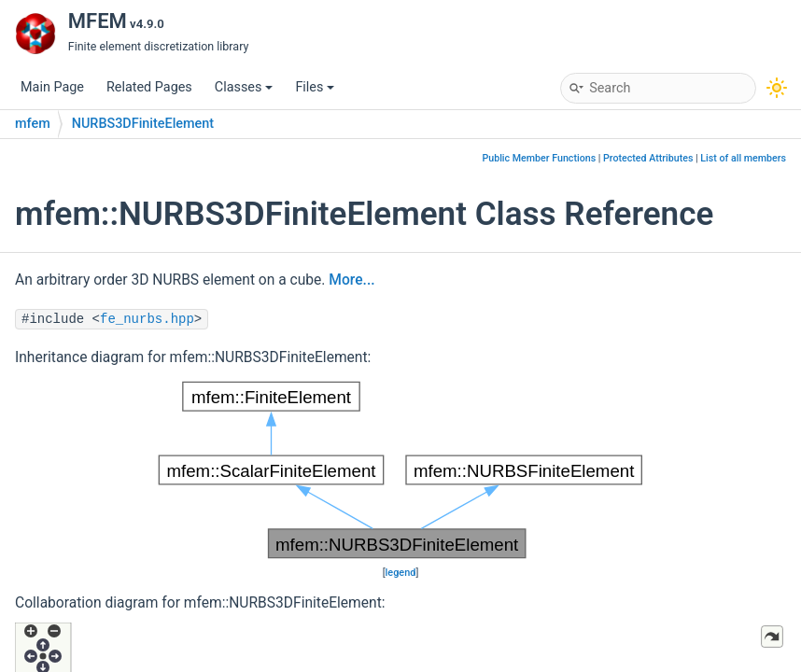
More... (351, 280)
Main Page (52, 87)
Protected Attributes (648, 158)
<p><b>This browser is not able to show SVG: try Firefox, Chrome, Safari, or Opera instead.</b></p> (400, 470)
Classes (244, 87)
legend (401, 573)
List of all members (743, 158)
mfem (33, 124)
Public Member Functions (539, 158)
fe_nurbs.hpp (147, 319)
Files (315, 87)
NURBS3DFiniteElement (143, 124)
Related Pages (149, 87)
